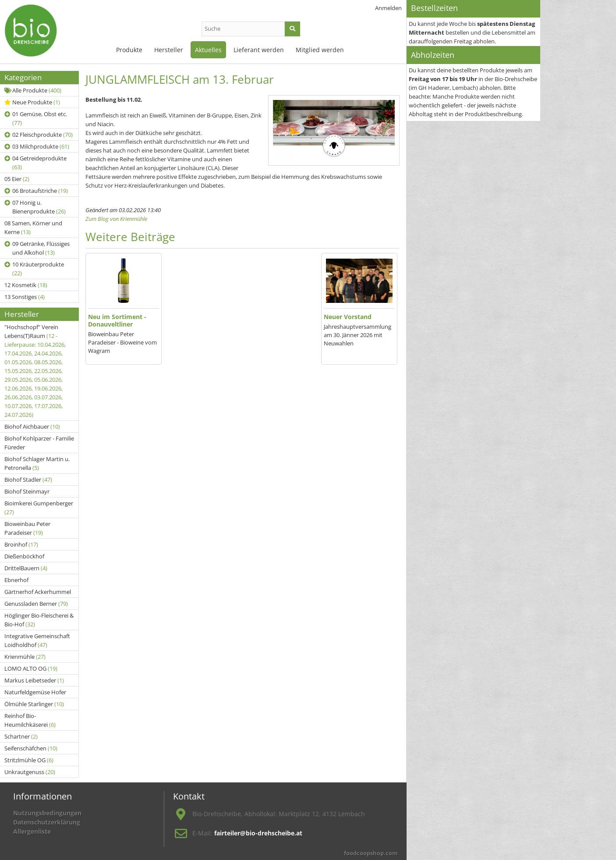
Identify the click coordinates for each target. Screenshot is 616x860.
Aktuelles (208, 50)
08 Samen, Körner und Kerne (33, 227)
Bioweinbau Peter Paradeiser (27, 528)
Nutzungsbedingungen (47, 813)
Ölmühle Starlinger (34, 704)
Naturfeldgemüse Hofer (35, 692)
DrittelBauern (26, 568)
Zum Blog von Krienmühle (116, 219)
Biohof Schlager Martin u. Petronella (37, 463)
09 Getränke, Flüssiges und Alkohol (37, 248)
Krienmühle (25, 657)
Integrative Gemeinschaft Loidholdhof (37, 640)
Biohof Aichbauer (32, 426)
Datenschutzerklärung (47, 822)
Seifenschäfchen (31, 748)
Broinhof (21, 544)
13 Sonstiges (25, 297)
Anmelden (388, 8)
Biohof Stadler (28, 480)
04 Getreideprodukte (35, 163)
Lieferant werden (259, 50)
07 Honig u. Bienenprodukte (35, 207)
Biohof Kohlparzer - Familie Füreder (39, 443)
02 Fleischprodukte (39, 135)
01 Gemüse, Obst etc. (36, 118)
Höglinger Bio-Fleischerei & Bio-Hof (39, 620)
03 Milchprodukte (37, 146)
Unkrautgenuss (30, 772)
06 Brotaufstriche (36, 191)
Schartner (21, 736)
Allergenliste (32, 831)
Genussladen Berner (36, 604)
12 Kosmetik (26, 285)
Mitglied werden (320, 50)
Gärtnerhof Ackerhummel (38, 592)
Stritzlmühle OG (29, 760)
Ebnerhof (16, 580)
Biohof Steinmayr (27, 491)
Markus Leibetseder (34, 680)
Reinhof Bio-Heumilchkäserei (30, 720)
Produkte (129, 50)
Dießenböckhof (24, 556)
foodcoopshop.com (371, 853)
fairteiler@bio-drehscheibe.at (258, 833)
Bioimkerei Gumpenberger (39, 508)
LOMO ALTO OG (31, 668)
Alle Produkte (33, 90)
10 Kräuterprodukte (34, 269)
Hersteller (169, 50)
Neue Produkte (32, 102)
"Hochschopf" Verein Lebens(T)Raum (35, 371)
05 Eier (17, 179)
